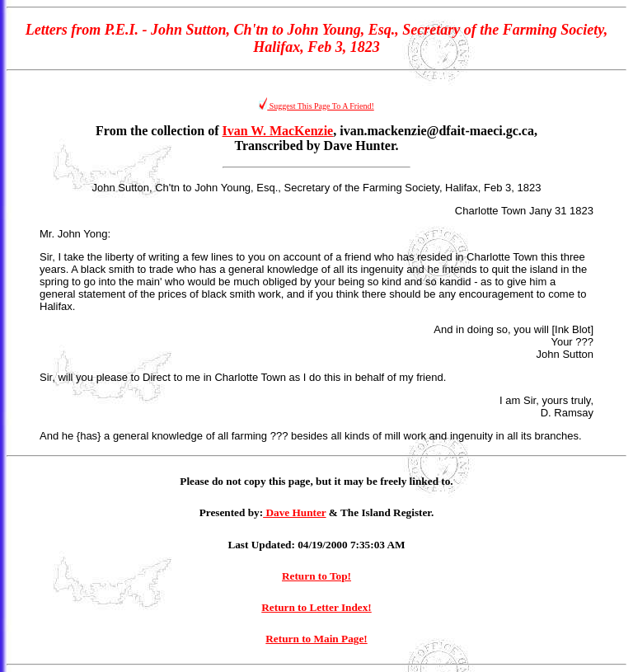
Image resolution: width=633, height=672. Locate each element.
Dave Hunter (294, 512)
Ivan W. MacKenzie (278, 131)
